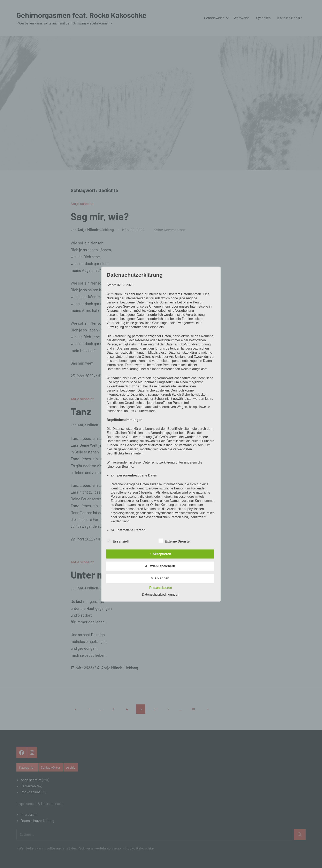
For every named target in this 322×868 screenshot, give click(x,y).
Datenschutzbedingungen (160, 594)
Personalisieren (161, 588)
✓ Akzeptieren (160, 554)
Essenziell (118, 541)
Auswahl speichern (160, 566)
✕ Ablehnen (160, 578)
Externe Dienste (174, 541)
